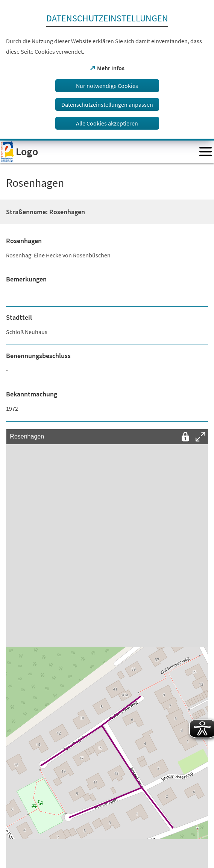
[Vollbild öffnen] (200, 437)
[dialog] (107, 70)
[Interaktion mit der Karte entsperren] (185, 437)
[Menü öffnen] (206, 152)
